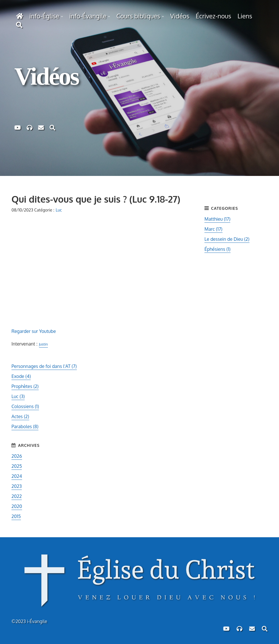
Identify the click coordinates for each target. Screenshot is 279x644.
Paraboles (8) (25, 426)
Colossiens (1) (25, 406)
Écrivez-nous (213, 16)
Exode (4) (21, 376)
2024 (17, 476)
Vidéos (180, 16)
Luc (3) (18, 396)
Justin (43, 344)
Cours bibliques (138, 16)
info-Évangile (88, 16)
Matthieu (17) (217, 219)
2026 (17, 456)
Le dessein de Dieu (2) (227, 239)
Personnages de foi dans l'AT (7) (44, 366)
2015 (16, 516)
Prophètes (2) (25, 386)
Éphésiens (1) (217, 249)
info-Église (44, 16)
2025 (17, 466)
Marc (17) (213, 229)
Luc (59, 210)
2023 (17, 486)
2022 (17, 496)
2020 (17, 506)
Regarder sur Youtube (34, 331)
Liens (245, 16)
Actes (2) (20, 416)
